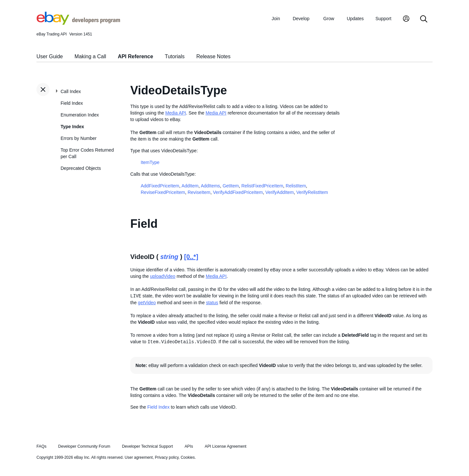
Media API (176, 113)
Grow (329, 19)
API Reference (136, 56)
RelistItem (296, 186)
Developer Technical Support (147, 446)
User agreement (139, 457)
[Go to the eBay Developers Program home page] (78, 23)
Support (384, 19)
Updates (355, 19)
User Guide (50, 56)
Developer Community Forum (84, 446)
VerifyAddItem (280, 192)
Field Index (72, 103)
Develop (301, 19)
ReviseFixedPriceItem (163, 192)
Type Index (72, 127)
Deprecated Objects (81, 168)
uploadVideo (163, 276)
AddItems (210, 186)
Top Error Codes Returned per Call (87, 153)
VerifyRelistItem (312, 192)
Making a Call (90, 56)
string (169, 257)
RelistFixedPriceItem (262, 186)
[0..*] (191, 257)
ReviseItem (199, 192)
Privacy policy (167, 457)
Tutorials (175, 56)
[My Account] (406, 19)
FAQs (42, 446)
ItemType (150, 162)
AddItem (190, 186)
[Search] (424, 19)
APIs (189, 446)
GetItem (231, 186)
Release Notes (213, 56)
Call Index (71, 91)
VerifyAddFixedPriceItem (238, 192)
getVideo (147, 303)
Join (276, 19)
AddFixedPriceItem (160, 186)
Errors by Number (78, 138)
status (212, 303)
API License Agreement (225, 446)
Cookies (188, 457)
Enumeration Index (80, 115)
